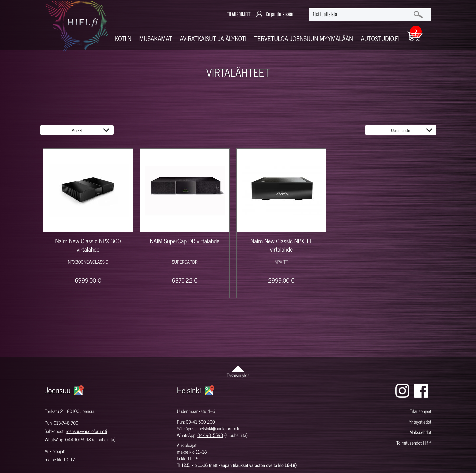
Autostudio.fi (380, 38)
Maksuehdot (420, 432)
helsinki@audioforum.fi (219, 428)
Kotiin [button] (123, 38)
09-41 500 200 (200, 422)
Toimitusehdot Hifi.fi (414, 443)
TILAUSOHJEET (239, 14)
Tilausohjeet (421, 411)
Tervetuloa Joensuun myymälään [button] (304, 38)
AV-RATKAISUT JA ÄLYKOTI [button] (213, 38)
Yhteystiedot (420, 422)
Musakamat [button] (156, 38)
